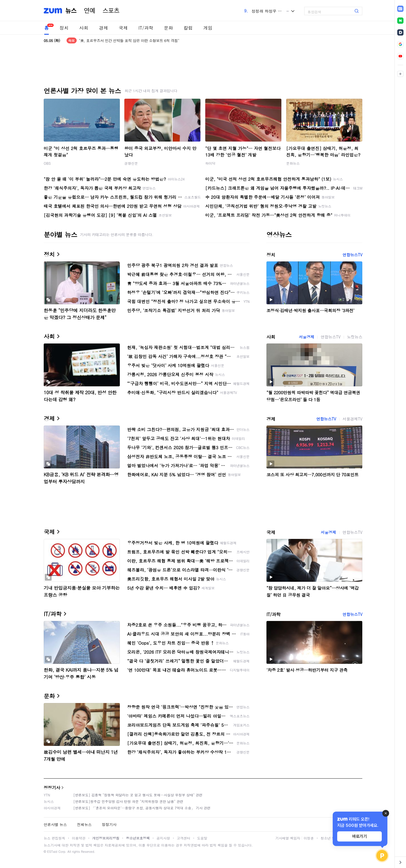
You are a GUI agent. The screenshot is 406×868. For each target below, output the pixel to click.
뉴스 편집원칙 (54, 838)
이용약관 (79, 838)
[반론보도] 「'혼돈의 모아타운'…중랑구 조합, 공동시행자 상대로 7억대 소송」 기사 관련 (142, 808)
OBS (47, 163)
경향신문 (131, 163)
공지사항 (163, 838)
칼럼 (188, 28)
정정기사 (52, 787)
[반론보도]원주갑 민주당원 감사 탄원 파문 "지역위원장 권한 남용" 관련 (128, 801)
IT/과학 (146, 28)
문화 (168, 28)
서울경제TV (352, 419)
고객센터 (184, 838)
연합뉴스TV (352, 255)
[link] (400, 9)
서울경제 (306, 337)
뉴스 (71, 11)
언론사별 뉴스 (55, 824)
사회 (84, 28)
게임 (208, 28)
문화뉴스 (293, 163)
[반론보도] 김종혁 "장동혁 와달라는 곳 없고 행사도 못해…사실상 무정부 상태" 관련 (138, 795)
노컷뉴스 (355, 337)
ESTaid (52, 852)
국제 (123, 28)
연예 (90, 11)
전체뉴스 (84, 824)
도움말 (202, 838)
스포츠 (111, 11)
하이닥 (210, 163)
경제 (103, 28)
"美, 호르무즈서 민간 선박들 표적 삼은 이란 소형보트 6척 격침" (129, 40)
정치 (64, 28)
